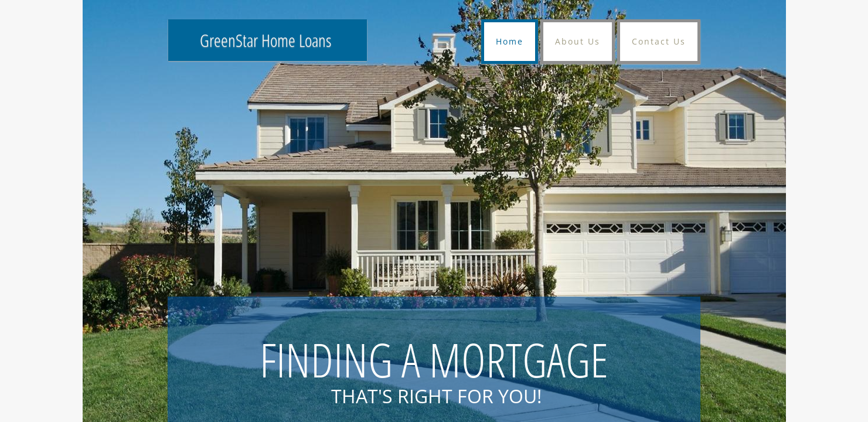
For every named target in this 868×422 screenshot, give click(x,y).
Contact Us (659, 41)
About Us (578, 41)
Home (510, 41)
